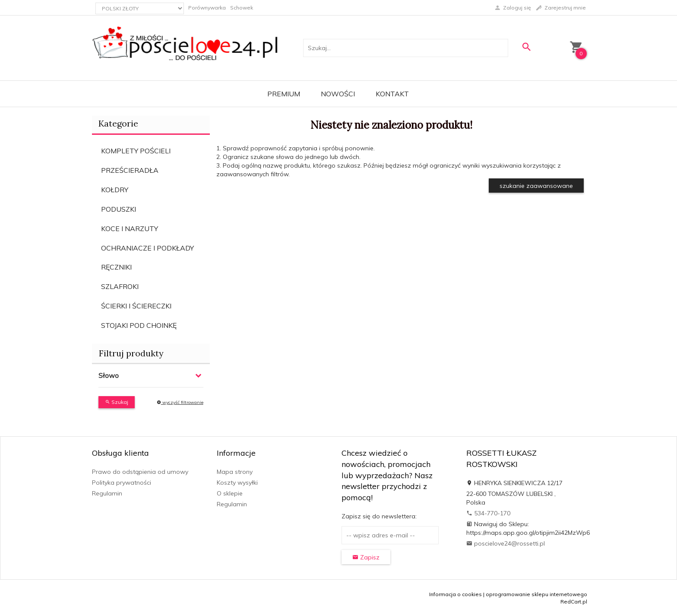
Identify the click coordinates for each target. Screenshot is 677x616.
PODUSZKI (119, 209)
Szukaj (117, 402)
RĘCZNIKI (116, 267)
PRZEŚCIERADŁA (130, 170)
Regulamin (107, 493)
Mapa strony (235, 472)
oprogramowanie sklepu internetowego (536, 594)
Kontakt (392, 94)
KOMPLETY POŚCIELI (136, 151)
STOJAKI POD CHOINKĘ (139, 325)
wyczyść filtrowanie (180, 402)
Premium (284, 94)
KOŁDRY (115, 190)
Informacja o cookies (456, 594)
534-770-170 (488, 513)
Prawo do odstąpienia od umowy (140, 472)
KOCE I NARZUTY (130, 229)
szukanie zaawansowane (536, 186)
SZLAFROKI (120, 286)
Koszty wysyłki (237, 483)
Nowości (338, 94)
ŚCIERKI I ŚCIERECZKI (136, 306)
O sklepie (230, 493)
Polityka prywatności (122, 483)
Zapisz (366, 557)
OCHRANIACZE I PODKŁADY (147, 248)
